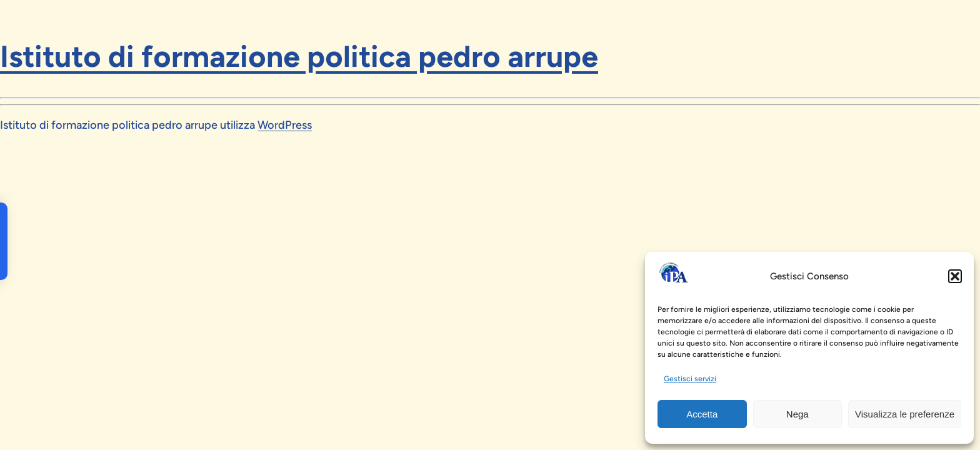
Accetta (702, 414)
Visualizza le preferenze (905, 414)
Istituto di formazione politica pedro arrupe (299, 56)
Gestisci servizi (690, 379)
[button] (955, 276)
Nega (797, 414)
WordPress (285, 125)
